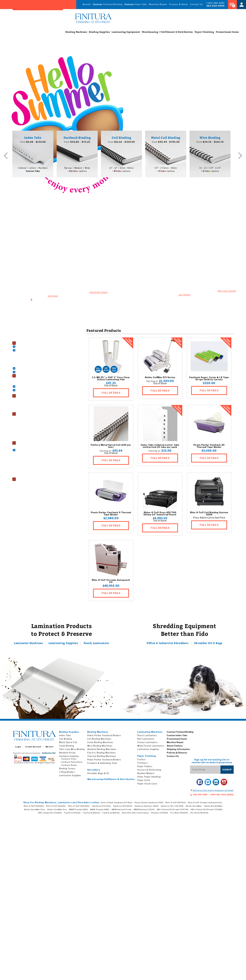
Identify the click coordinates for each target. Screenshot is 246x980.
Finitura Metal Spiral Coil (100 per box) (111, 447)
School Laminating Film (30, 435)
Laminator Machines (31, 644)
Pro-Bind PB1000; (179, 814)
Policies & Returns (177, 754)
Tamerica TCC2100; (102, 807)
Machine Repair (157, 4)
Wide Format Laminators (31, 410)
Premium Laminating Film (31, 428)
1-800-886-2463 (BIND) (222, 795)
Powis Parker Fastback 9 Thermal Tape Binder (111, 514)
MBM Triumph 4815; (79, 810)
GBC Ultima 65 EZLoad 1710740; (173, 810)
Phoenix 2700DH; (160, 814)
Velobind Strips (67, 754)
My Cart (50, 748)
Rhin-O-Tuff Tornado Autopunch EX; (205, 803)
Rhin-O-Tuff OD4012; (56, 807)
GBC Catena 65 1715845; (50, 814)
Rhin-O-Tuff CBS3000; (79, 807)
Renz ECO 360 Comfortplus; (136, 814)
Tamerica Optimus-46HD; (147, 807)
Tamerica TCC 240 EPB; (172, 807)
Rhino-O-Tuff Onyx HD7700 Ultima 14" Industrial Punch (160, 514)
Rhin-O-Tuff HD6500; (34, 807)
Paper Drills (144, 781)
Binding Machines (26, 344)
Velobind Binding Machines (32, 369)
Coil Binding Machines (29, 347)
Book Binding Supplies (30, 387)
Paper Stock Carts (28, 464)
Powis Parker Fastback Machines (34, 361)
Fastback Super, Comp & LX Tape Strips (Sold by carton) (209, 379)
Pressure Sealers (27, 467)
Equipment (119, 32)
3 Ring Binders (26, 379)
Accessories (24, 340)
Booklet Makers (27, 446)
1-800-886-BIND (215, 3)
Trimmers (143, 764)
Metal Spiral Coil (68, 743)
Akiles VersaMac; (194, 807)
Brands (83, 4)
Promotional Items (177, 740)
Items (222, 32)
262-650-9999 (216, 6)
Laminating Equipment (29, 396)
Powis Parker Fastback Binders (104, 736)
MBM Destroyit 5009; (144, 810)
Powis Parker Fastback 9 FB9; (149, 803)
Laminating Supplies (63, 644)
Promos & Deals (178, 4)
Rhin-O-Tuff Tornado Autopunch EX (111, 582)
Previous (6, 156)
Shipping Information (178, 750)
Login (18, 748)
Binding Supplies (26, 376)
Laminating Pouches (29, 424)
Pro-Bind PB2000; (200, 814)
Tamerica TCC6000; (123, 807)
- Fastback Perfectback (71, 763)
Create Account (33, 748)
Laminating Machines (150, 733)
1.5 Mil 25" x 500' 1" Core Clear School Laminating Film (111, 379)
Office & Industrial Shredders (169, 644)
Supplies (95, 32)
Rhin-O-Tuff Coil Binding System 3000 (209, 514)
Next (240, 156)
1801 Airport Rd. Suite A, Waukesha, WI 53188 (63, 264)
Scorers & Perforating (149, 771)
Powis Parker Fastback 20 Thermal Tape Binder (209, 447)
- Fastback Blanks (69, 766)
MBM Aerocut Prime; (122, 810)
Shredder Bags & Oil (98, 774)
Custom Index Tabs (177, 736)
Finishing (199, 32)
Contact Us (196, 4)
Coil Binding (66, 740)
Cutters (141, 760)
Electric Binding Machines (101, 754)
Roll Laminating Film (29, 432)
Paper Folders (26, 460)
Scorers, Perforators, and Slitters (34, 471)
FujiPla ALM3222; (92, 814)
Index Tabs (134, 4)
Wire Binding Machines (30, 372)
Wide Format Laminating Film (33, 439)
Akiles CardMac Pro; (57, 810)
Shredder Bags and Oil (29, 482)
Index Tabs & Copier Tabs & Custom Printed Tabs (36, 391)
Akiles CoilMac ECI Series (160, 378)
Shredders (23, 478)
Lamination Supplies (27, 414)
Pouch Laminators (28, 399)
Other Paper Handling (149, 778)
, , (213, 791)
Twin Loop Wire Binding (72, 750)
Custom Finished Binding (180, 733)
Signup (227, 770)
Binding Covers (26, 383)
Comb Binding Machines (30, 351)
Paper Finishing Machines (30, 442)
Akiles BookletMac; (214, 807)
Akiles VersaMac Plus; (35, 810)
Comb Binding (67, 747)
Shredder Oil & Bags (206, 644)
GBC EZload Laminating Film (32, 421)
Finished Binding (105, 4)
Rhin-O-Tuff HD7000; (176, 803)
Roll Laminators (27, 403)
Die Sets (23, 354)
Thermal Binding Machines (32, 365)
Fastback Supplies (69, 757)
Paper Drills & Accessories (31, 457)
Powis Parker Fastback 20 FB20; (117, 803)
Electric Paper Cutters (29, 449)
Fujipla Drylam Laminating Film (33, 417)
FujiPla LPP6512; (73, 814)
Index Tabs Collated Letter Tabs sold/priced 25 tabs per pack (160, 447)
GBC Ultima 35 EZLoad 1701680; (207, 810)
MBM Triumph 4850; (100, 810)
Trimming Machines (28, 475)
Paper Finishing (147, 757)
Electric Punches (27, 358)
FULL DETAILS (111, 393)
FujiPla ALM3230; (111, 814)
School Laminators (28, 406)
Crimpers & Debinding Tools (102, 764)
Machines (72, 32)
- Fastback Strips (68, 760)
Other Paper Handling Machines (34, 453)
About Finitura (175, 747)
